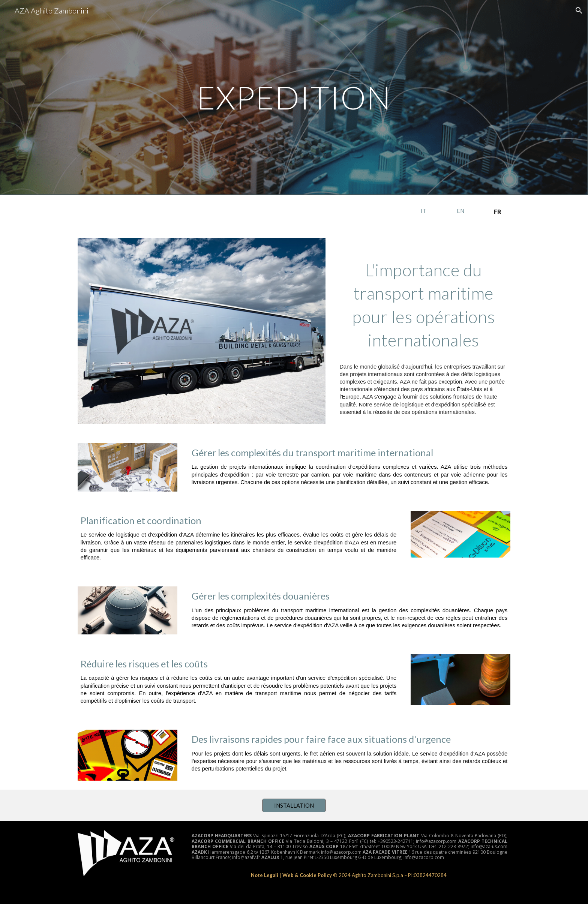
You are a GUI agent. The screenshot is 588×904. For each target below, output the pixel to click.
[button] (579, 10)
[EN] (460, 211)
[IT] (424, 211)
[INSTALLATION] (294, 805)
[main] (294, 97)
